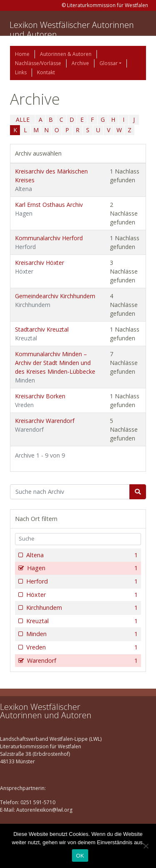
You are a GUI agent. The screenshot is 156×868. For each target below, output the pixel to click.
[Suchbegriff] (70, 492)
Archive (80, 63)
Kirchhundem (81, 608)
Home (22, 54)
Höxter (81, 595)
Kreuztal (81, 621)
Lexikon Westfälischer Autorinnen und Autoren (72, 30)
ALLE (23, 120)
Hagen (82, 568)
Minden (81, 634)
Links (21, 72)
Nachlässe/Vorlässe (38, 63)
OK (80, 856)
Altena (81, 555)
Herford (81, 581)
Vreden (81, 647)
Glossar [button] (109, 63)
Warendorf (82, 661)
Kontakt (46, 72)
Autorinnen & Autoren (66, 54)
